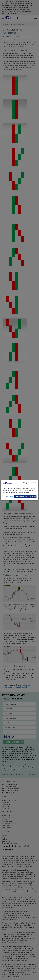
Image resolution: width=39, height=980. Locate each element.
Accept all (33, 497)
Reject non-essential (21, 497)
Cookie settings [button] (9, 497)
